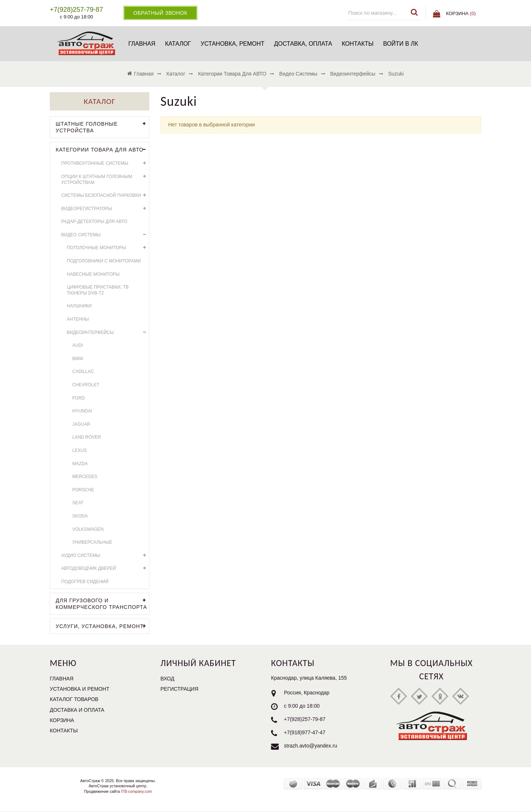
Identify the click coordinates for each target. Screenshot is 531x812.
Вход (167, 679)
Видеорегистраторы (105, 209)
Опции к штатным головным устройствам (105, 179)
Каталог (178, 44)
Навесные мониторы (93, 274)
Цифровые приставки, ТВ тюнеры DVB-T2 (98, 290)
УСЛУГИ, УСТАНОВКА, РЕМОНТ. (102, 626)
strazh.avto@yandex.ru (310, 746)
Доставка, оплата (303, 44)
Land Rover (87, 437)
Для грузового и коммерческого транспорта (102, 603)
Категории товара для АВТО (102, 150)
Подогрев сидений (85, 582)
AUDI (78, 345)
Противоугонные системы (105, 163)
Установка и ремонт (80, 689)
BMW (78, 359)
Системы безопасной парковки (105, 196)
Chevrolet (86, 385)
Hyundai (82, 411)
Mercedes (85, 477)
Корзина (62, 720)
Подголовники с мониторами (104, 261)
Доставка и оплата (77, 710)
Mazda (80, 464)
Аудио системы (105, 556)
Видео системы (105, 235)
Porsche (83, 490)
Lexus (79, 450)
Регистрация (179, 689)
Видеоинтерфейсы (108, 333)
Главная (142, 44)
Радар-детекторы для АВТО (94, 222)
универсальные (92, 542)
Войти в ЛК (401, 44)
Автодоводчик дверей (105, 569)
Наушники (79, 306)
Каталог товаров (74, 699)
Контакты (358, 44)
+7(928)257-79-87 (305, 719)
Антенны (78, 319)
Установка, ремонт (232, 44)
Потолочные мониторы (108, 248)
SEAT (78, 503)
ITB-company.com (136, 791)
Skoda (80, 516)
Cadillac (83, 372)
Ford (79, 398)
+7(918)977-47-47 (305, 732)
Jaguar (81, 424)
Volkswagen (88, 529)
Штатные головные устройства (102, 126)
